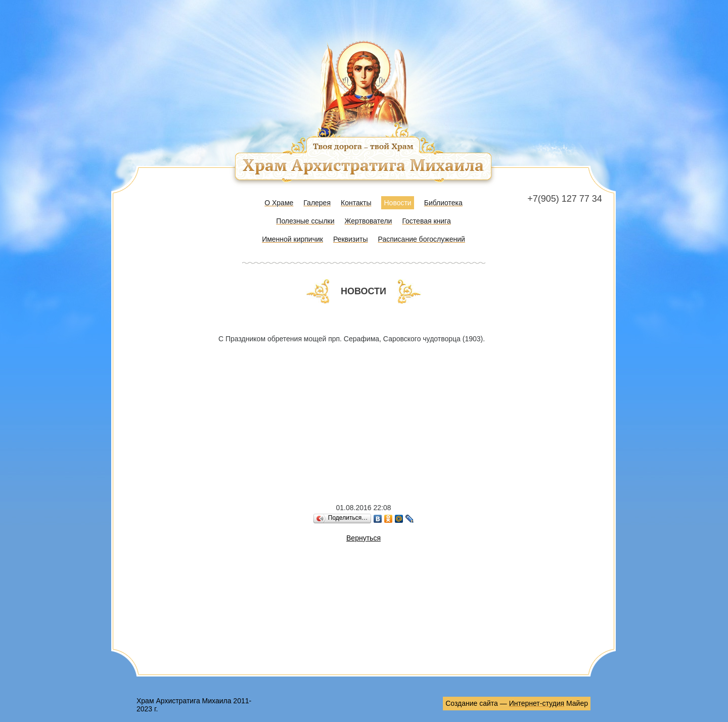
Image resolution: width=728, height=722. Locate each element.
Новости (397, 203)
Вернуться (363, 538)
